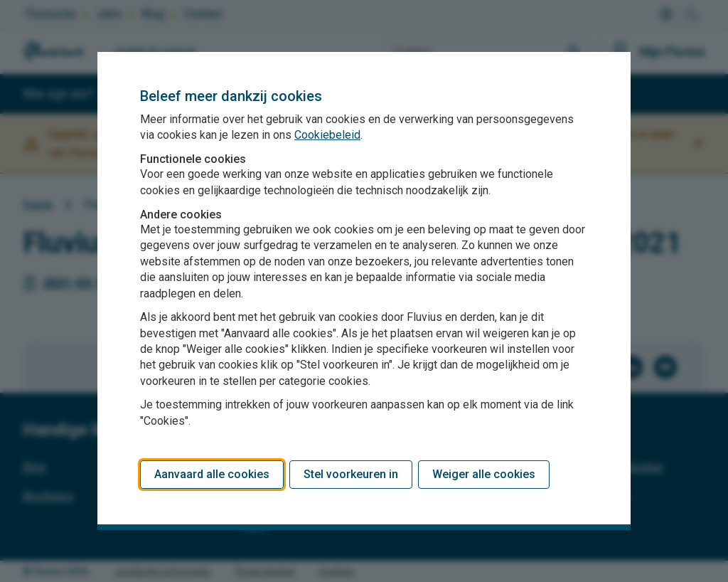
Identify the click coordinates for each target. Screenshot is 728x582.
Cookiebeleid (327, 135)
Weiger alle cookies (484, 474)
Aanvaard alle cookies (212, 474)
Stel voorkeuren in (351, 474)
